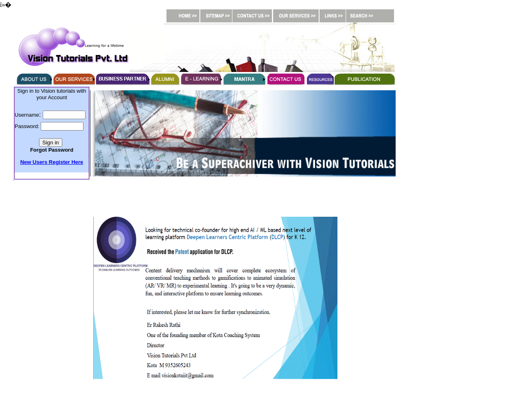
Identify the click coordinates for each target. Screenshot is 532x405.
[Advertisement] (215, 198)
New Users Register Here (52, 162)
